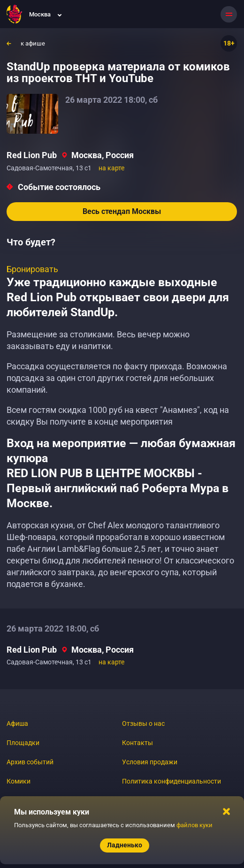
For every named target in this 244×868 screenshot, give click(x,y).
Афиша (17, 723)
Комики (19, 781)
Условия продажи (150, 762)
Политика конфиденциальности (172, 781)
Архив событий (30, 762)
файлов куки (194, 825)
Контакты (137, 743)
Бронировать (32, 269)
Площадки (23, 743)
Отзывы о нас (143, 723)
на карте (111, 168)
